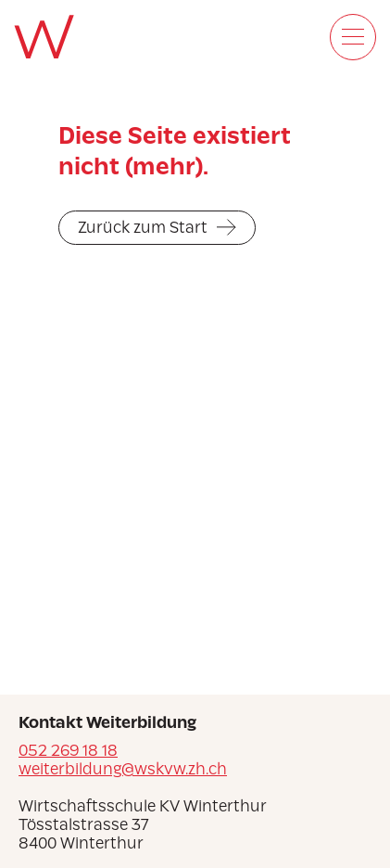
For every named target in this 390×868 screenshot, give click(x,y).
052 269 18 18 (68, 750)
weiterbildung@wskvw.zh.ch (123, 769)
